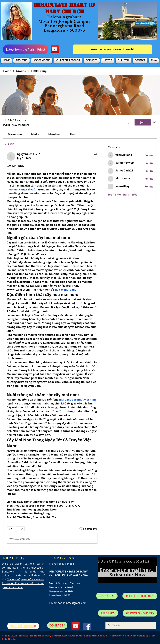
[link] (15, 134)
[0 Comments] (88, 529)
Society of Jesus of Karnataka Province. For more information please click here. (23, 583)
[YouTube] (55, 49)
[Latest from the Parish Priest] (25, 49)
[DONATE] (107, 596)
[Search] (127, 122)
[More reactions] (20, 529)
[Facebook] (87, 626)
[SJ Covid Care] (23, 626)
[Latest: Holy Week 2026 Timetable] (112, 49)
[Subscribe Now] (127, 574)
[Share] (96, 154)
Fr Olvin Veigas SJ (137, 636)
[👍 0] (10, 529)
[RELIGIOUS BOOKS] (140, 596)
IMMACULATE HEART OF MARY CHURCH (64, 8)
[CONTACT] (57, 625)
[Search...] (130, 625)
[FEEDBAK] (108, 613)
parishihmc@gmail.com (72, 603)
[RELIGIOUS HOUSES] (140, 613)
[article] (52, 349)
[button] (21, 61)
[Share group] (155, 122)
